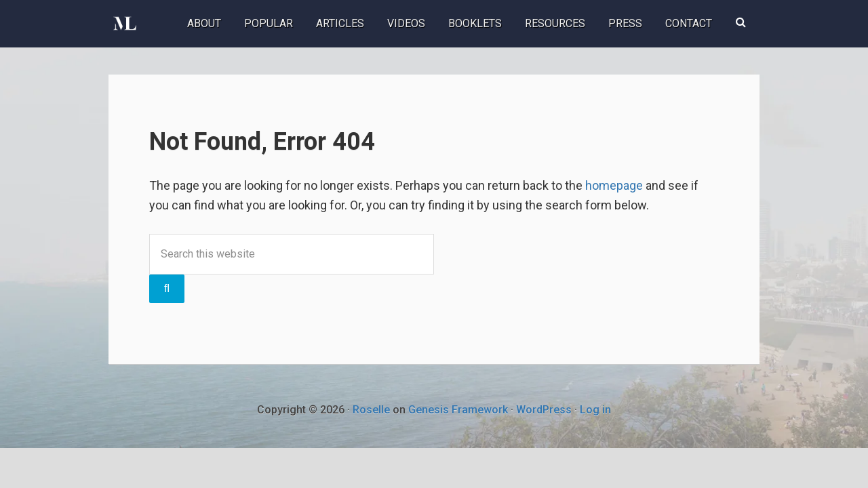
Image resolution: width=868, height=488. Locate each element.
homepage (614, 185)
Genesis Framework (458, 410)
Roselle (371, 410)
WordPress (544, 410)
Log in (595, 410)
